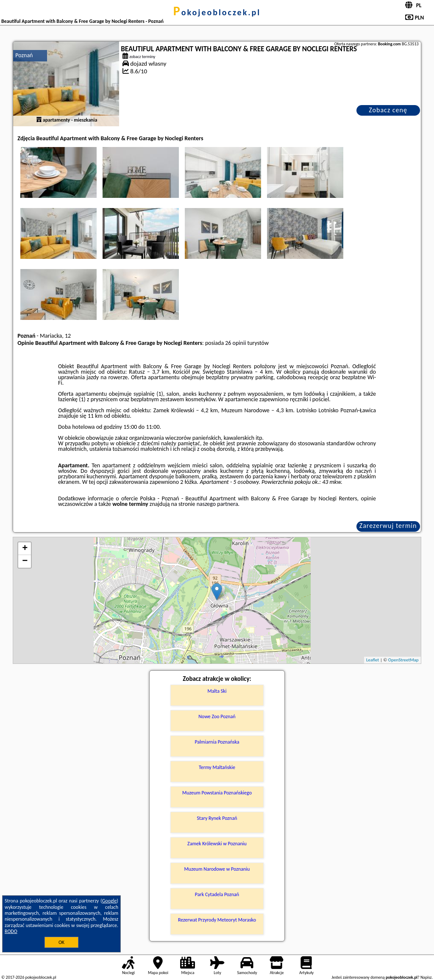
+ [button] (25, 549)
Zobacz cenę (388, 110)
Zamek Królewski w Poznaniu (217, 844)
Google (110, 901)
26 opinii (235, 343)
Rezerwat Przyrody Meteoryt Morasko (217, 920)
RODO (11, 931)
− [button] (25, 561)
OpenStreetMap (403, 660)
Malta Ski (217, 691)
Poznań (24, 55)
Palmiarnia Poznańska (217, 742)
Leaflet (373, 660)
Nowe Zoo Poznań (217, 716)
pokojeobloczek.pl (217, 12)
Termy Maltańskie (217, 767)
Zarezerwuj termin (388, 526)
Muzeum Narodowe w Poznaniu (217, 869)
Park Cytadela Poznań (217, 894)
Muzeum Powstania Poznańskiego (217, 793)
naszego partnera (217, 504)
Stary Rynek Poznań (217, 818)
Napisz (426, 977)
